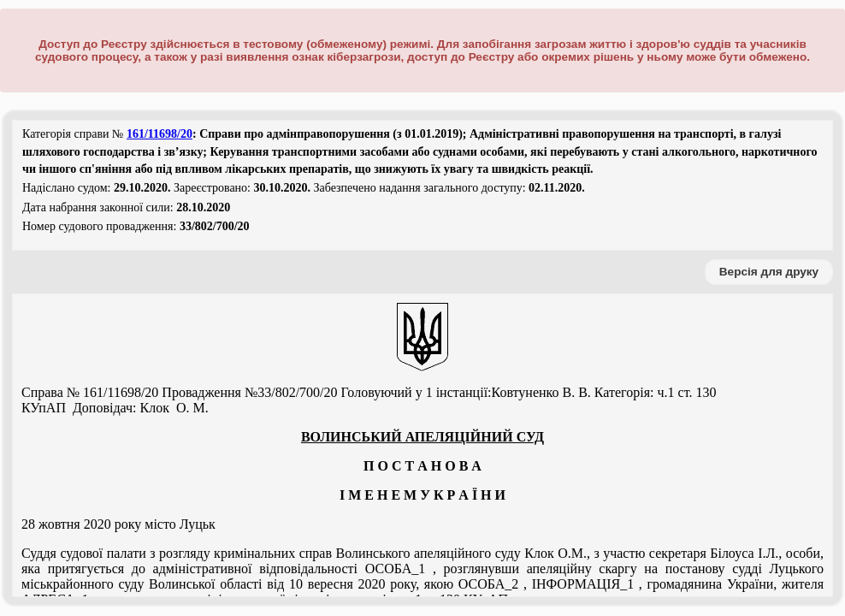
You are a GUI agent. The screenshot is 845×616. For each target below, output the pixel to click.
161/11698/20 (160, 134)
